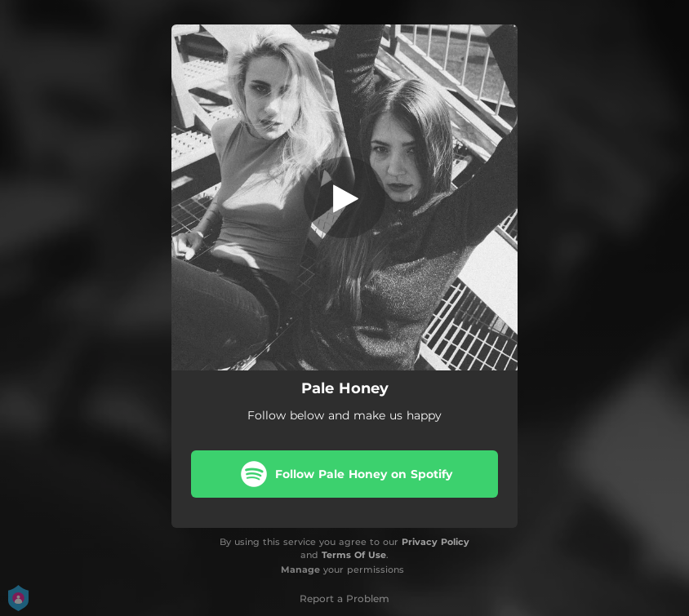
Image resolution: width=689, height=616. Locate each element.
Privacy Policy (436, 542)
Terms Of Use (354, 555)
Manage (300, 569)
